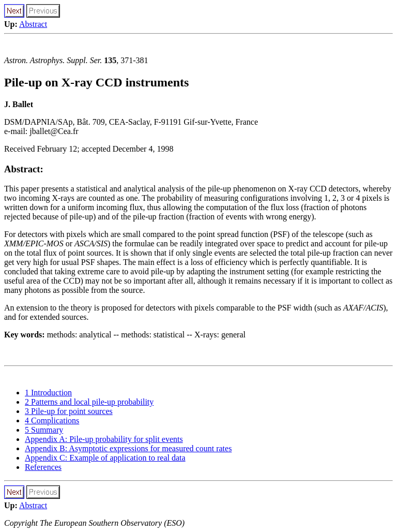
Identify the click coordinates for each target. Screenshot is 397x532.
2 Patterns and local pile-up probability (89, 402)
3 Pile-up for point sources (69, 411)
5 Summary (44, 430)
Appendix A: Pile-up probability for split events (104, 439)
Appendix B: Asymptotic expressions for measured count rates (128, 448)
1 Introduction (48, 393)
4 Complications (52, 420)
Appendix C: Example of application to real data (105, 458)
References (43, 467)
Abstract (33, 24)
